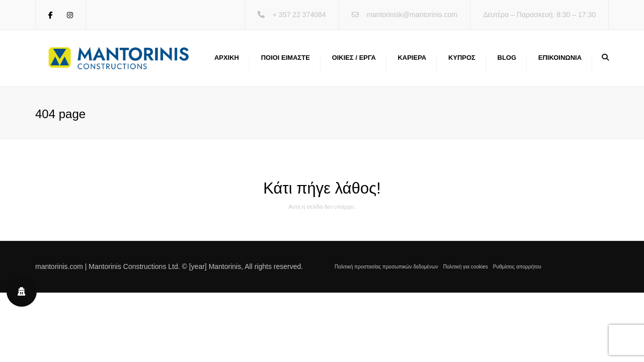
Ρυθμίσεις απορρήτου (517, 267)
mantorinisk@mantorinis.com (412, 15)
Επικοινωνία (560, 58)
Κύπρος (462, 58)
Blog (507, 58)
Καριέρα (412, 58)
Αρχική (227, 58)
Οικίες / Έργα (354, 58)
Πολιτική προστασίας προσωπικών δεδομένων (386, 267)
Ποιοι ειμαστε (286, 58)
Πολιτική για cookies (466, 267)
